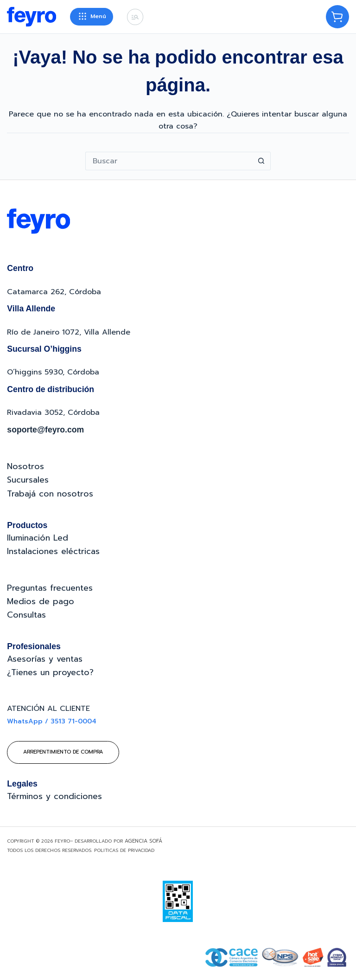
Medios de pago (41, 601)
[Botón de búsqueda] (261, 161)
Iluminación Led (38, 538)
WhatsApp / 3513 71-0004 (52, 721)
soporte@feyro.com (45, 430)
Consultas (26, 615)
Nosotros (25, 466)
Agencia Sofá (143, 841)
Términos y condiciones (54, 796)
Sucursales (28, 480)
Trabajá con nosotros (50, 494)
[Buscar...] (169, 161)
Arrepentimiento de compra (63, 752)
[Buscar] (135, 17)
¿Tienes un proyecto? (50, 672)
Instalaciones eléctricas (53, 551)
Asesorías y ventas (45, 659)
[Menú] (92, 17)
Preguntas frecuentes (50, 588)
